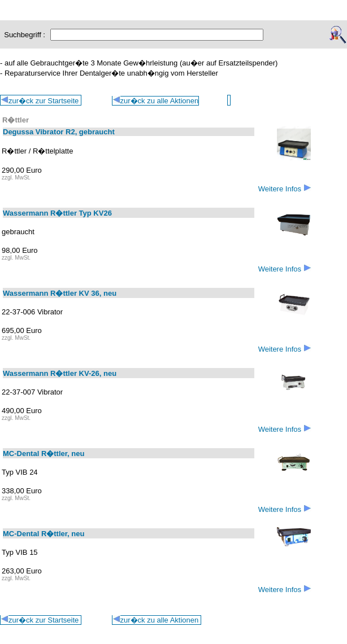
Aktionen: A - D (27, 6)
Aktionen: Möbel (199, 6)
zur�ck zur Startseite (41, 620)
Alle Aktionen (256, 6)
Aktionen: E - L (84, 6)
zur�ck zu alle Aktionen (156, 100)
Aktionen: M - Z (140, 6)
